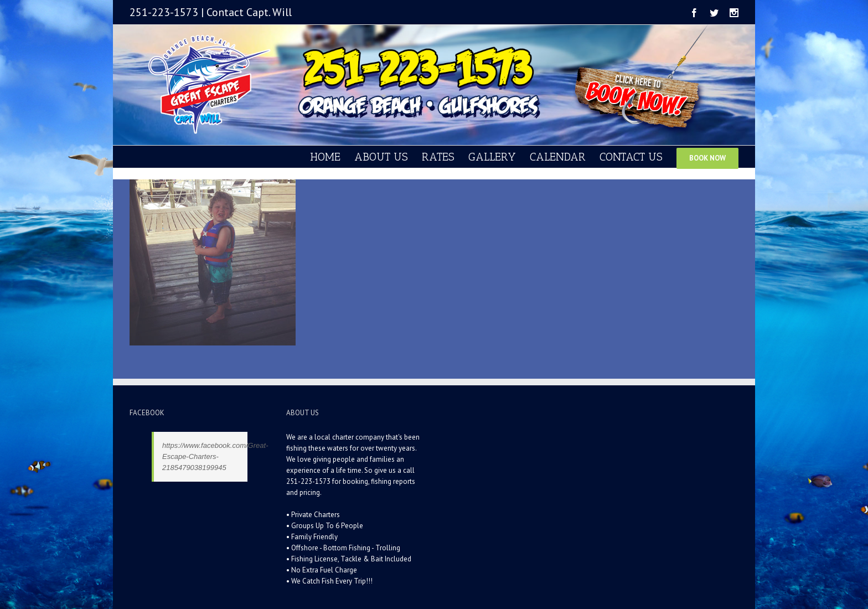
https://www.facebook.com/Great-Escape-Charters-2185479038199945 (215, 456)
